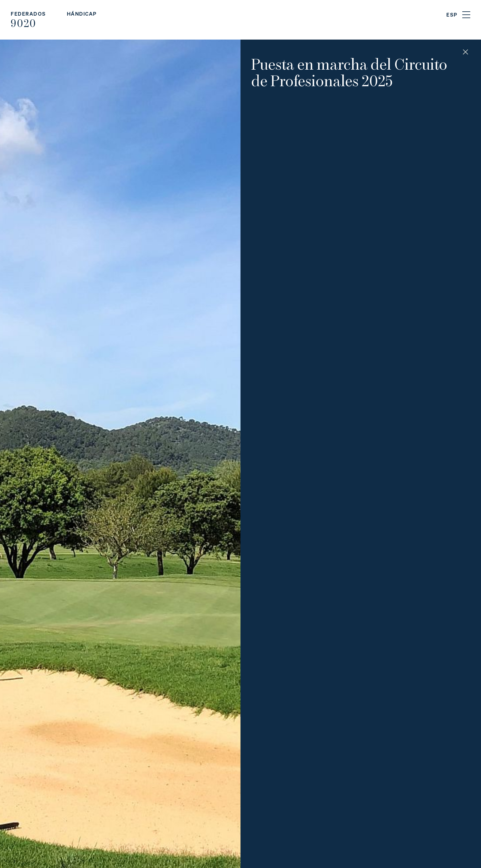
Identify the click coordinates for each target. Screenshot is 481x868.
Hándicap (82, 14)
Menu (466, 15)
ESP (452, 15)
